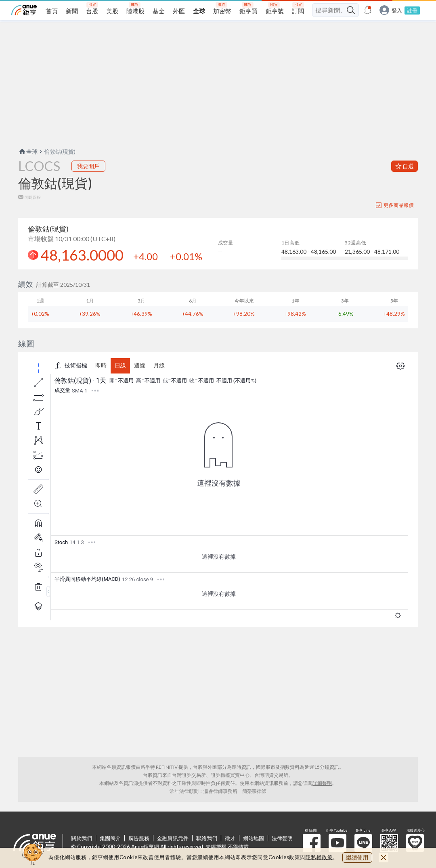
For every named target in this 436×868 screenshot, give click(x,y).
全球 (28, 151)
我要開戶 (88, 166)
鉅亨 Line (363, 843)
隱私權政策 (319, 857)
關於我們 (82, 838)
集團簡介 (110, 838)
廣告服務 (139, 838)
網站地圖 (254, 838)
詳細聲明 (322, 783)
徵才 (230, 838)
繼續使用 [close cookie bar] (357, 857)
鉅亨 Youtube (337, 843)
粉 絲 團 (312, 843)
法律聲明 (282, 838)
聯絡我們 (207, 838)
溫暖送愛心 (415, 843)
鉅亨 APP (389, 843)
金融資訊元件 (173, 838)
